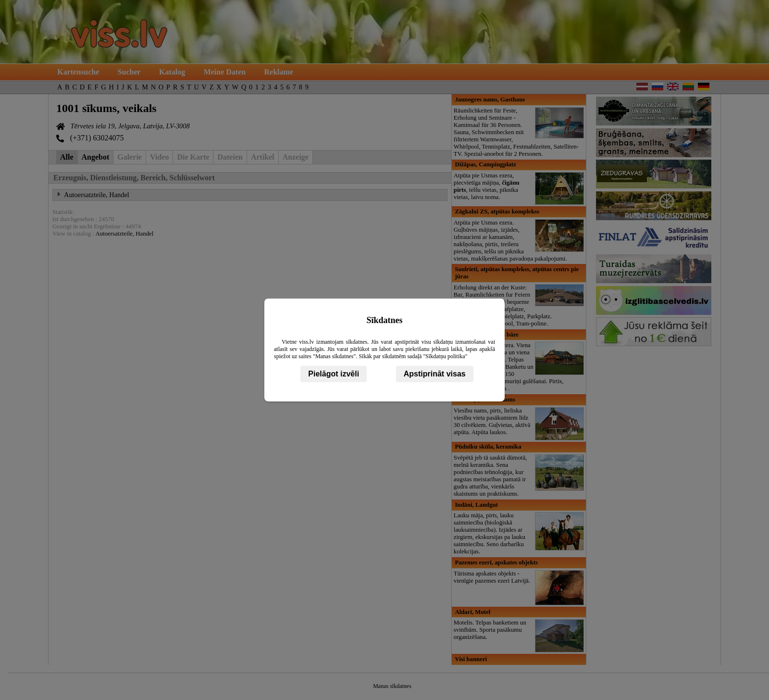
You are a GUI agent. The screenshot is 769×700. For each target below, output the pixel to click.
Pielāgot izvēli (334, 374)
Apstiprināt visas (435, 374)
